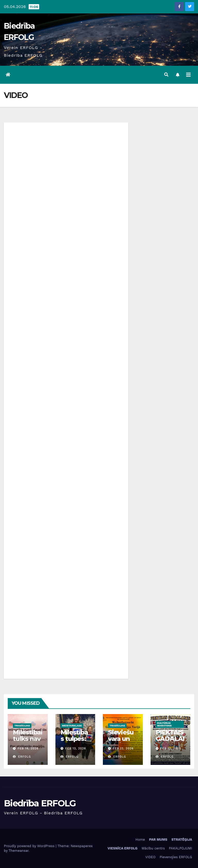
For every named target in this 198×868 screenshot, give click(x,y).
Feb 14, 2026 (28, 748)
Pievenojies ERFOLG (176, 857)
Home (140, 840)
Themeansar (18, 851)
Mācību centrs (153, 848)
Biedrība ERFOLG (40, 803)
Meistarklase (72, 726)
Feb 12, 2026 (123, 748)
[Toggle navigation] (188, 75)
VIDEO (150, 857)
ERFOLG (22, 757)
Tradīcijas (22, 726)
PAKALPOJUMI (180, 848)
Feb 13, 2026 (76, 748)
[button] (166, 75)
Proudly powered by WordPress (30, 846)
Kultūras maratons (164, 724)
